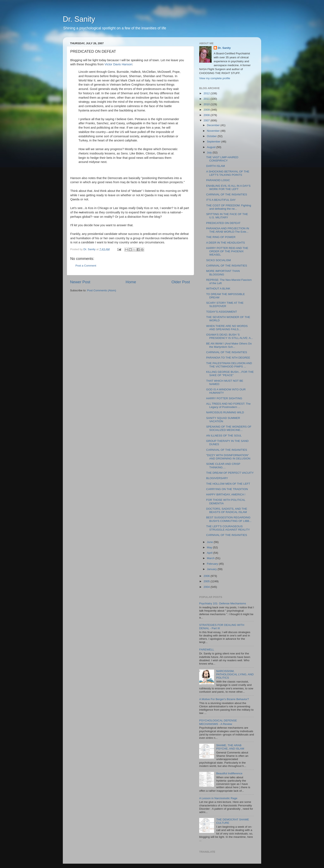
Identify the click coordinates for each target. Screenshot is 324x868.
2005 (207, 581)
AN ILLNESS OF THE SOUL (224, 436)
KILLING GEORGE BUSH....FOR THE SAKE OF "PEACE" (230, 374)
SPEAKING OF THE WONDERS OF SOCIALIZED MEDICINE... (229, 428)
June (210, 542)
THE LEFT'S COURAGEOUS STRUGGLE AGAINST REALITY (228, 528)
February (213, 564)
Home (131, 282)
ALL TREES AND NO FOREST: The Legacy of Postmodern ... (228, 405)
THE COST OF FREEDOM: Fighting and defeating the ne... (229, 207)
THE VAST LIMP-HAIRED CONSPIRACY (222, 159)
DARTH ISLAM (216, 166)
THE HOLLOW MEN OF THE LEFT (228, 484)
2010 (207, 104)
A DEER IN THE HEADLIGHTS (226, 243)
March (211, 558)
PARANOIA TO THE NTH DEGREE (228, 358)
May (210, 547)
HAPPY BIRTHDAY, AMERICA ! (226, 494)
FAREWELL (207, 650)
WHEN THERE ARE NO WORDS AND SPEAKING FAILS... (227, 328)
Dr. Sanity (79, 19)
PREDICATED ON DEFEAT (223, 223)
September (214, 142)
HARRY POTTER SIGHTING (224, 398)
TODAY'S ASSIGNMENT (222, 312)
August (212, 147)
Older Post (181, 282)
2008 (207, 115)
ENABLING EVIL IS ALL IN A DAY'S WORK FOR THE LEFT (228, 187)
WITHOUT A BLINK (218, 289)
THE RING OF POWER (221, 237)
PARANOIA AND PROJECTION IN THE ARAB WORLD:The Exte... (228, 230)
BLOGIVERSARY (217, 478)
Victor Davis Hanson (118, 64)
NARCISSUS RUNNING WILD (225, 412)
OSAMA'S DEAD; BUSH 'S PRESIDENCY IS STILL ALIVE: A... (230, 336)
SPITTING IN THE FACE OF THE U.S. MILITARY (227, 216)
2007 (207, 120)
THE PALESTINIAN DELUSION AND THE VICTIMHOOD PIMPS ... (229, 365)
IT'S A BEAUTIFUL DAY (221, 200)
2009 (207, 110)
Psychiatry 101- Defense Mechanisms (223, 603)
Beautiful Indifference (229, 773)
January (212, 569)
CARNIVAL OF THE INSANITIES (227, 194)
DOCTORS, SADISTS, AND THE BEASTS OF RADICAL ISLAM (227, 510)
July (210, 152)
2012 (207, 93)
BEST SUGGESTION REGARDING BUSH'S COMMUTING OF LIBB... (229, 519)
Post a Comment (86, 266)
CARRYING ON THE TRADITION (227, 489)
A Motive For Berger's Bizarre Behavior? (224, 699)
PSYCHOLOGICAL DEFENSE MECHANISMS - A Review (218, 722)
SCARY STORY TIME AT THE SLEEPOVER (225, 304)
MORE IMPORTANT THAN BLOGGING (223, 273)
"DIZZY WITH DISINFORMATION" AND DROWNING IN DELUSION (228, 457)
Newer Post (80, 282)
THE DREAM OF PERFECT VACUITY (230, 473)
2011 (207, 99)
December (214, 125)
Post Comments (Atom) (102, 290)
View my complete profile (215, 78)
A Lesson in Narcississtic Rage (218, 798)
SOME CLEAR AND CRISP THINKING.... (223, 466)
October (212, 136)
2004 (207, 587)
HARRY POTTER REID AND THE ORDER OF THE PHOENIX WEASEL (227, 251)
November (214, 131)
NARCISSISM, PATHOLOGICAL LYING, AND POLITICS (235, 674)
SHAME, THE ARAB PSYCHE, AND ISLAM (230, 747)
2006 (207, 576)
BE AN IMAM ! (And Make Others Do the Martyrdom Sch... (229, 345)
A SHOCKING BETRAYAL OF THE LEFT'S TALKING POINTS (228, 173)
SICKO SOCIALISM (219, 260)
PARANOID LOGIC (218, 180)
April (210, 553)
